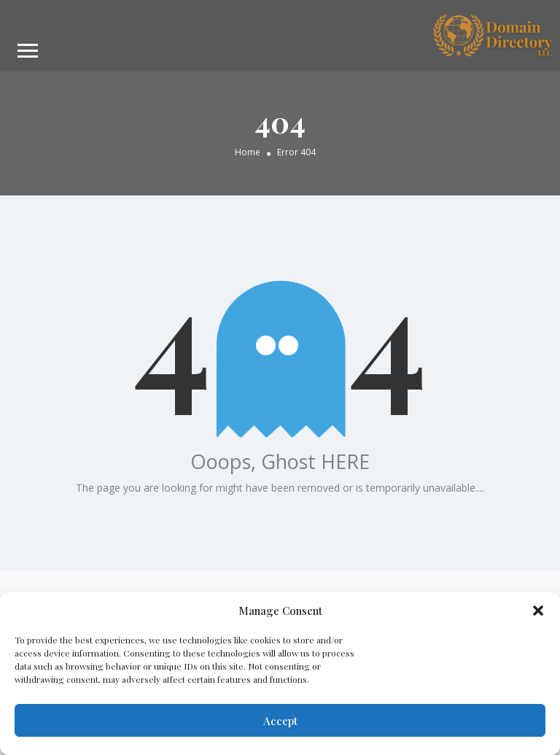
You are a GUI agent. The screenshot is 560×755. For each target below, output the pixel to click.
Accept (280, 721)
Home (248, 151)
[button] (538, 611)
